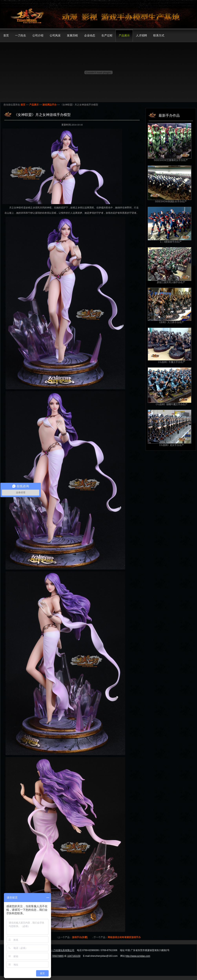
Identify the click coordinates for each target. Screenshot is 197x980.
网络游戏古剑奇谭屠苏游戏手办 (124, 937)
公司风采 (55, 36)
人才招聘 (141, 36)
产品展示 (124, 36)
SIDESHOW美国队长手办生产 (171, 202)
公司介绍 (38, 36)
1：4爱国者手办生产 (171, 242)
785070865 (58, 956)
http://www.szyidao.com (138, 956)
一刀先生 (21, 36)
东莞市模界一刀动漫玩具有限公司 (57, 950)
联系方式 (159, 36)
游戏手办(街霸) (80, 937)
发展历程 (72, 36)
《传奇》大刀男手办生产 (171, 322)
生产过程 (107, 36)
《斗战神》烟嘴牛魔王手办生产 (171, 404)
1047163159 (74, 956)
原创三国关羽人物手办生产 (171, 282)
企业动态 (90, 36)
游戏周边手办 (49, 105)
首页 (6, 36)
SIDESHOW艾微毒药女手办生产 (171, 160)
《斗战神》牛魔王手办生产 (171, 362)
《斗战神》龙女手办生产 (171, 445)
